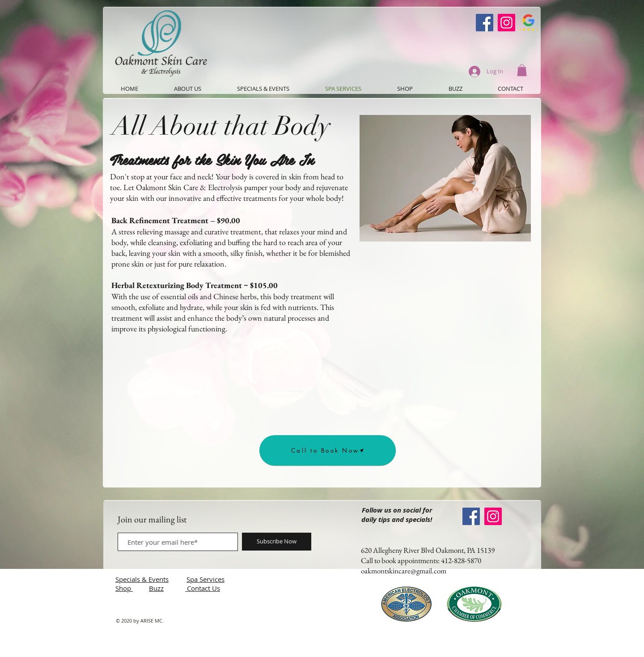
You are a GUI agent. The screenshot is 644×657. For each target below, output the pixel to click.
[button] (522, 70)
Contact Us (203, 588)
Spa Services (205, 579)
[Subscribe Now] (277, 542)
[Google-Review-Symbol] (528, 23)
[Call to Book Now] (328, 450)
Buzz (156, 588)
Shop (124, 588)
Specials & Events (142, 579)
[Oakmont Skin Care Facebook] (485, 23)
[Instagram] (506, 23)
